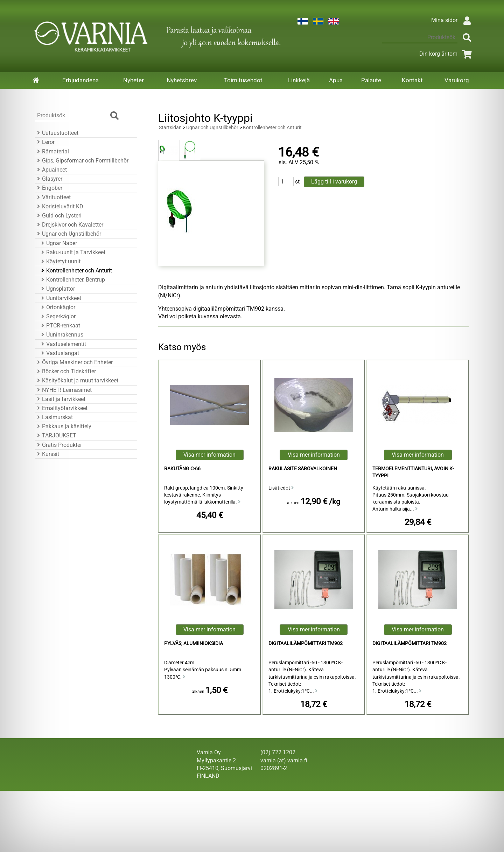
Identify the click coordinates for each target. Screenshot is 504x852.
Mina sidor (453, 20)
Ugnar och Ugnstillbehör (68, 234)
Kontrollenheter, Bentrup (72, 280)
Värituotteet (53, 197)
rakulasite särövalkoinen (303, 469)
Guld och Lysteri (58, 216)
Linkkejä (299, 80)
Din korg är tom (447, 54)
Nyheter (134, 80)
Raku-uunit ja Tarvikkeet (72, 252)
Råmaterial (52, 151)
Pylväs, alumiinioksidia (194, 643)
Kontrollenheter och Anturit (76, 271)
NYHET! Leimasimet (63, 390)
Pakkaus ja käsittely (63, 426)
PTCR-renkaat (60, 325)
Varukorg (457, 80)
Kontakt (412, 80)
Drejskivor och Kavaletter (69, 225)
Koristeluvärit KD (59, 206)
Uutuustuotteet (57, 133)
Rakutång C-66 (182, 469)
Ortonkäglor (57, 307)
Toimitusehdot (243, 80)
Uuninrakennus (61, 335)
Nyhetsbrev (182, 80)
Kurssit (47, 454)
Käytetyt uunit (60, 261)
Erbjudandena (80, 80)
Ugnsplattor (57, 289)
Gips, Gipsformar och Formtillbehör (82, 161)
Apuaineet (51, 170)
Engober (49, 188)
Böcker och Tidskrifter (65, 371)
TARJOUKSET (56, 435)
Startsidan (170, 128)
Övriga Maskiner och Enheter (74, 362)
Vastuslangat (59, 353)
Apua (336, 80)
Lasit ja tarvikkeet (60, 399)
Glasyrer (49, 179)
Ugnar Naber (58, 243)
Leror (45, 142)
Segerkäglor (57, 316)
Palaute (371, 80)
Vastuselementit (63, 344)
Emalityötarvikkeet (61, 408)
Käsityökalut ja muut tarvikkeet (77, 380)
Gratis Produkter (58, 445)
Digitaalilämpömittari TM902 (306, 643)
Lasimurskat (54, 417)
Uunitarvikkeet (60, 298)
